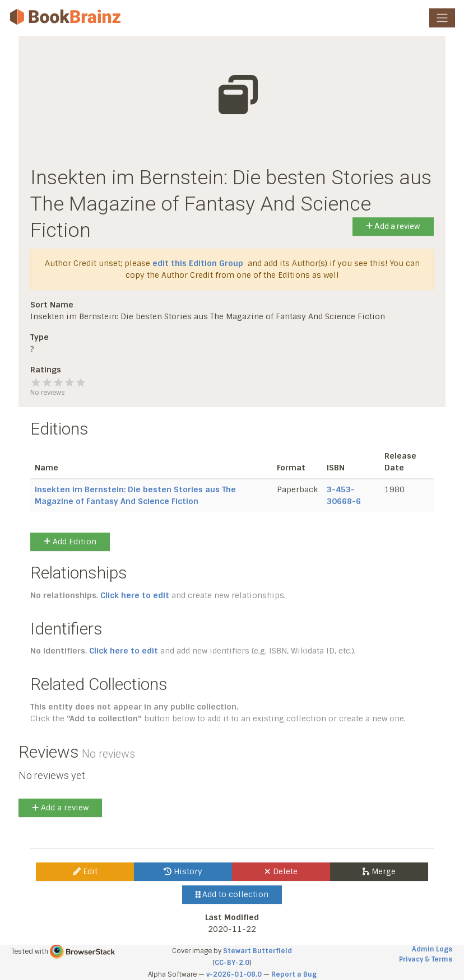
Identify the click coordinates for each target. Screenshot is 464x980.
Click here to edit (135, 595)
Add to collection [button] (232, 894)
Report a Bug (294, 974)
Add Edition (70, 542)
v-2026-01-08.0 (234, 974)
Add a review (393, 226)
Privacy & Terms (426, 959)
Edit (85, 871)
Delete (281, 871)
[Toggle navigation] (442, 18)
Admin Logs (432, 949)
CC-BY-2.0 (232, 963)
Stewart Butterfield (257, 951)
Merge (379, 871)
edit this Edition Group (198, 263)
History (183, 871)
